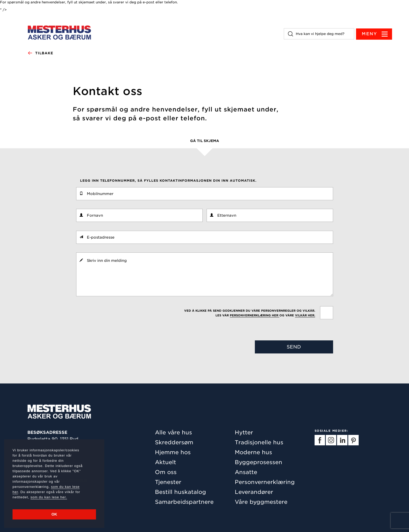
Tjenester (168, 482)
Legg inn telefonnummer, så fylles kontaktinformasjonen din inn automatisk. (168, 181)
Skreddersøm (174, 442)
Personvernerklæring (265, 482)
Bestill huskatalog (181, 492)
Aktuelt (166, 462)
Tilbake (40, 53)
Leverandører (254, 492)
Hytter (244, 432)
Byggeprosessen (258, 462)
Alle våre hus (173, 432)
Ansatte (246, 472)
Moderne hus (253, 452)
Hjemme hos (173, 452)
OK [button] (54, 514)
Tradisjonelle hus (259, 442)
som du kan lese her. (49, 497)
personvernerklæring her (255, 315)
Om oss (166, 472)
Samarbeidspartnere (184, 502)
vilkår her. (305, 315)
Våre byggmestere (261, 502)
